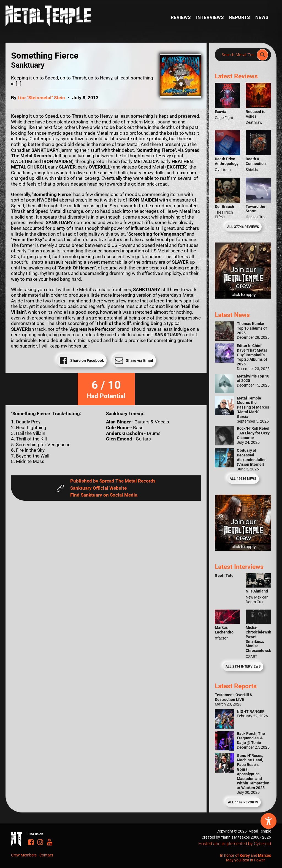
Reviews (181, 17)
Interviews (210, 17)
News (262, 17)
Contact (46, 855)
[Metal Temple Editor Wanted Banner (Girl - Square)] (243, 297)
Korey (245, 855)
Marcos (265, 855)
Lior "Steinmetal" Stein (41, 98)
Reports (239, 17)
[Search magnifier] (262, 55)
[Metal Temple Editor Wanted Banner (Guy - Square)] (243, 549)
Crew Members (24, 855)
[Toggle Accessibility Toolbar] (269, 821)
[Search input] (237, 55)
